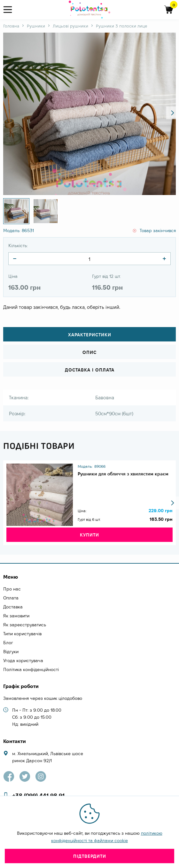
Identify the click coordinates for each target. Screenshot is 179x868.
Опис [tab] (89, 352)
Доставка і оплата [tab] (90, 370)
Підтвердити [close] (90, 856)
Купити (89, 535)
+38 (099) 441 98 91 (38, 796)
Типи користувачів (22, 634)
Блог (8, 643)
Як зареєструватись (25, 625)
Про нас (12, 589)
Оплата (11, 598)
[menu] (10, 10)
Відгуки (11, 652)
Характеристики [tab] (90, 335)
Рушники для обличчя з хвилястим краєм (123, 474)
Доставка (13, 607)
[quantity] (15, 259)
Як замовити (16, 616)
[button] (173, 113)
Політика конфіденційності (31, 669)
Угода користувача (23, 661)
